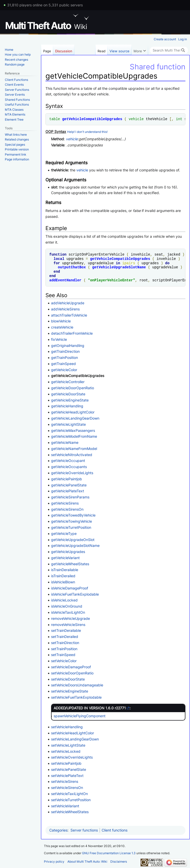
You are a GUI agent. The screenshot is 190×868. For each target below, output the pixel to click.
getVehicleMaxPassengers (73, 430)
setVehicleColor (64, 661)
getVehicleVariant (65, 558)
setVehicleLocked (66, 751)
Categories (58, 830)
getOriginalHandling (68, 345)
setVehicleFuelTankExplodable (76, 697)
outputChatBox (72, 267)
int (179, 119)
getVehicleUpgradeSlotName (119, 267)
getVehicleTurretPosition (71, 527)
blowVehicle (61, 321)
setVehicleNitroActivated (72, 455)
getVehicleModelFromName (74, 436)
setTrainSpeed (63, 655)
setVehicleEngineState (70, 691)
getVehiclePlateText (68, 491)
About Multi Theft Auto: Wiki (87, 861)
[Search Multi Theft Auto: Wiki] (169, 50)
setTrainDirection (65, 643)
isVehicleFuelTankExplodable (75, 594)
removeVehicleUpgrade (70, 618)
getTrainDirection (65, 351)
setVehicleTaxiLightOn (69, 794)
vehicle (136, 119)
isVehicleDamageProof (70, 588)
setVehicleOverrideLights (72, 757)
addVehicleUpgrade (68, 303)
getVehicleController (68, 382)
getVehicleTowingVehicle (72, 521)
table (55, 119)
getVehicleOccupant (68, 461)
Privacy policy (54, 861)
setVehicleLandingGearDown (75, 739)
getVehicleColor (64, 370)
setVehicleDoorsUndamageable (77, 685)
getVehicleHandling (67, 406)
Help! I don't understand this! (87, 132)
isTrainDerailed (63, 576)
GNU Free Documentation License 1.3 (109, 853)
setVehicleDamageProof (71, 667)
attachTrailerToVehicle (69, 315)
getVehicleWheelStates (70, 564)
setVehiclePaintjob (66, 763)
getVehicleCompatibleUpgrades (92, 119)
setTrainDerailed (65, 637)
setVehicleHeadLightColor (73, 733)
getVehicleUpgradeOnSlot (73, 540)
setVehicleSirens (65, 781)
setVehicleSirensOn (67, 788)
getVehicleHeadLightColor (73, 412)
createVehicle (62, 327)
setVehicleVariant (65, 806)
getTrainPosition (64, 357)
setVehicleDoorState (68, 679)
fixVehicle (59, 339)
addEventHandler (65, 280)
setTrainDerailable (66, 630)
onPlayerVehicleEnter (112, 280)
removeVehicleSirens (68, 625)
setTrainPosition (64, 649)
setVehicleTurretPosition (71, 800)
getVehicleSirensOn (67, 509)
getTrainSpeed (63, 364)
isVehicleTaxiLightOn (68, 612)
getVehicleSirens (65, 503)
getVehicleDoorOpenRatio (73, 388)
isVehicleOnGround (67, 606)
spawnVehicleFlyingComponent (80, 716)
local (59, 259)
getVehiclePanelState (69, 485)
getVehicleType (64, 533)
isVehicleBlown (63, 582)
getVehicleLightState (68, 424)
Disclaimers (119, 861)
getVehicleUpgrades (68, 552)
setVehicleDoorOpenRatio (72, 673)
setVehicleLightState (68, 745)
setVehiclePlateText (67, 776)
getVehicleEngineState (70, 400)
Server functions (84, 830)
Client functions (115, 830)
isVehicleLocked (64, 600)
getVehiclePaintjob (67, 479)
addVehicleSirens (65, 309)
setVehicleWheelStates (70, 812)
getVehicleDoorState (68, 394)
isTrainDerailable (65, 570)
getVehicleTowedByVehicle (73, 515)
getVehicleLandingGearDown (75, 418)
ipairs (129, 263)
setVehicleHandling (67, 727)
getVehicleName (65, 442)
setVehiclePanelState (69, 769)
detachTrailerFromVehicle (72, 333)
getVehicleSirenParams (70, 497)
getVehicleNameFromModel (74, 449)
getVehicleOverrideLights (72, 473)
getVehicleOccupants (69, 467)
